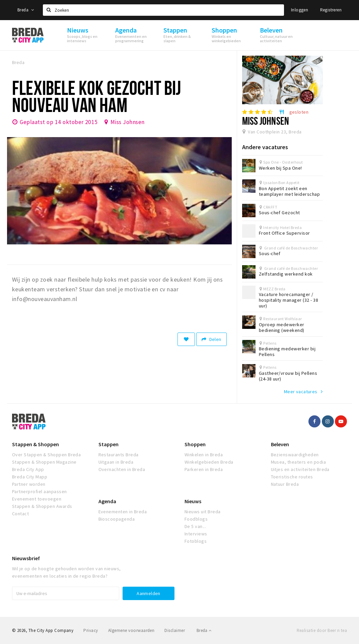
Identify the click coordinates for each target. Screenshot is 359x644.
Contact (20, 514)
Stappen (109, 444)
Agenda (107, 501)
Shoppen (195, 444)
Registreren (331, 10)
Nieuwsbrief (26, 558)
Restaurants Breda (119, 455)
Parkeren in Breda (204, 469)
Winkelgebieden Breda (209, 462)
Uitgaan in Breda (116, 462)
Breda (26, 10)
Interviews (196, 534)
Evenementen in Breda (123, 512)
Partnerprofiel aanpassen (40, 491)
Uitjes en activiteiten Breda (300, 469)
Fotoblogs (196, 541)
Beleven (280, 444)
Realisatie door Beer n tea (322, 630)
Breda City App (28, 469)
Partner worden (29, 484)
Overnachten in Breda (122, 469)
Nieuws (193, 501)
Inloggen (300, 10)
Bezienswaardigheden (295, 455)
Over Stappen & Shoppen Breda (46, 455)
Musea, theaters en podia (299, 462)
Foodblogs (196, 519)
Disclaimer (175, 630)
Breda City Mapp (30, 477)
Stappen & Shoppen (35, 444)
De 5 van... (195, 526)
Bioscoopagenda (117, 519)
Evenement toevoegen (37, 499)
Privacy (91, 630)
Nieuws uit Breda (203, 512)
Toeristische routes (292, 477)
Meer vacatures (301, 392)
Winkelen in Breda (204, 455)
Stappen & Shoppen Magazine (44, 462)
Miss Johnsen (128, 122)
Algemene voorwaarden (131, 630)
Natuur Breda (285, 484)
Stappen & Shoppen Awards (42, 506)
